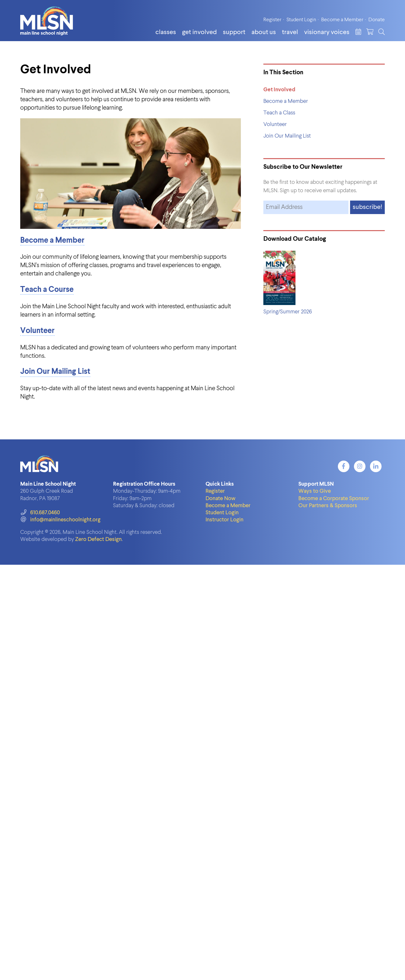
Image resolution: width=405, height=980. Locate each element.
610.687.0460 (40, 513)
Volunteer (37, 331)
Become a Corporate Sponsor (334, 499)
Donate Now (220, 499)
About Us (264, 32)
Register (272, 20)
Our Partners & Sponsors (328, 506)
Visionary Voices (327, 32)
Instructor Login (225, 520)
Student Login (301, 20)
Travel (290, 32)
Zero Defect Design (98, 539)
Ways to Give (315, 491)
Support (234, 32)
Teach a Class (279, 113)
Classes (166, 32)
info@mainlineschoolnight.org (60, 520)
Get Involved (199, 32)
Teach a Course (47, 290)
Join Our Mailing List (55, 372)
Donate (377, 20)
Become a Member (342, 20)
